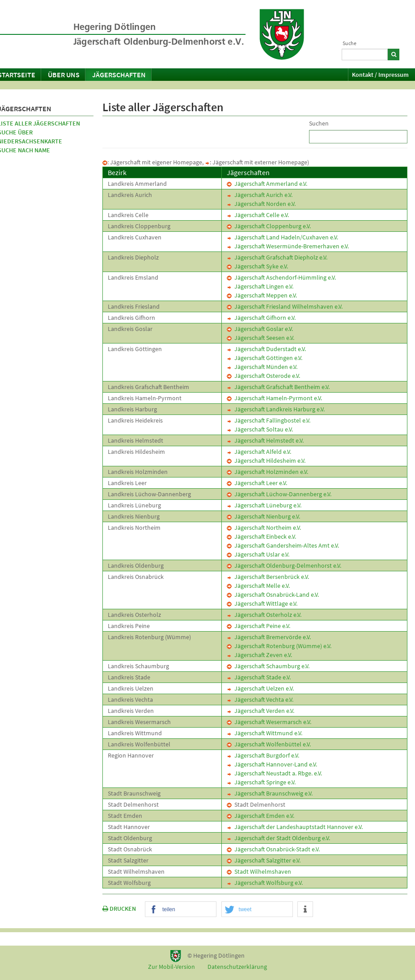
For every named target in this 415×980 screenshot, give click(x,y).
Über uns (64, 75)
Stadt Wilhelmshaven (259, 871)
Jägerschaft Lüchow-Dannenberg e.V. (279, 494)
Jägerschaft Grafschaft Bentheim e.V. (278, 387)
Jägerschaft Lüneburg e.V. (264, 505)
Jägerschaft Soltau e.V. (260, 429)
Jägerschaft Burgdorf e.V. (263, 755)
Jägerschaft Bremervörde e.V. (269, 637)
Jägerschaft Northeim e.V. (264, 528)
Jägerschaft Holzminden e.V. (267, 472)
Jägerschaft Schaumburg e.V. (268, 666)
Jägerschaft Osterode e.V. (263, 376)
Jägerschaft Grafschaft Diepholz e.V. (277, 257)
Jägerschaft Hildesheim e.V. (266, 461)
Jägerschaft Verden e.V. (260, 711)
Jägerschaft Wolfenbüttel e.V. (269, 744)
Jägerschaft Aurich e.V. (260, 195)
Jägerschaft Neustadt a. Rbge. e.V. (274, 773)
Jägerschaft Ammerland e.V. (267, 184)
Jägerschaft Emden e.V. (260, 816)
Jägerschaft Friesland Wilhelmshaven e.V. (285, 306)
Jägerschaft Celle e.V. (258, 215)
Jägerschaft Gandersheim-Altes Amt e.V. (283, 545)
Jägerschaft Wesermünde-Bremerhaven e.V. (288, 246)
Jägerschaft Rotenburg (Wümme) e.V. (279, 646)
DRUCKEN (119, 909)
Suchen (319, 123)
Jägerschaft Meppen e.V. (262, 295)
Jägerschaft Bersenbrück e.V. (268, 577)
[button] (181, 910)
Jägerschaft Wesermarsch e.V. (269, 722)
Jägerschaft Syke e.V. (257, 266)
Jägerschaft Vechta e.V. (260, 699)
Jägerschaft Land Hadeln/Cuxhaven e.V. (282, 237)
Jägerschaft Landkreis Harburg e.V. (276, 409)
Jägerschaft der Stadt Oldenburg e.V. (278, 838)
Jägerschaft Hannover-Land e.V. (272, 764)
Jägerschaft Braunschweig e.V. (270, 793)
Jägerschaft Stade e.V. (259, 677)
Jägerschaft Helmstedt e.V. (265, 440)
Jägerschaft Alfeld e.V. (259, 452)
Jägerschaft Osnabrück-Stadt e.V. (273, 849)
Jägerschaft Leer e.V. (257, 483)
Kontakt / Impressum (380, 75)
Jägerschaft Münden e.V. (262, 367)
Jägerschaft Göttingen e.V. (265, 358)
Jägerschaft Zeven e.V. (259, 655)
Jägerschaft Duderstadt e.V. (266, 349)
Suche (349, 43)
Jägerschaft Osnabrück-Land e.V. (273, 595)
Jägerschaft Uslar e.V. (258, 554)
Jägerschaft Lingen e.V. (260, 286)
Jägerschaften (119, 75)
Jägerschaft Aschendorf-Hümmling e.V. (281, 277)
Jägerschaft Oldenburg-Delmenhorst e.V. (284, 565)
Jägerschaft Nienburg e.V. (263, 516)
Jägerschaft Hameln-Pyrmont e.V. (274, 398)
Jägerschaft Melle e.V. (258, 586)
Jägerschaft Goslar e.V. (260, 329)
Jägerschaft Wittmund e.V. (265, 733)
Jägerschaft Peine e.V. (258, 626)
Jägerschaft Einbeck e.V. (261, 536)
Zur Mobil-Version (172, 967)
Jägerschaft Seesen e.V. (260, 338)
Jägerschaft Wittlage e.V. (262, 603)
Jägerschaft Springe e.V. (261, 782)
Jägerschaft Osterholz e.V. (264, 615)
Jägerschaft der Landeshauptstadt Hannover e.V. (295, 827)
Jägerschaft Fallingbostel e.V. (269, 420)
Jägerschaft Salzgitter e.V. (264, 860)
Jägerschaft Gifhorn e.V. (261, 318)
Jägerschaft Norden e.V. (261, 204)
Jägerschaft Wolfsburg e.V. (265, 883)
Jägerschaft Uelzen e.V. (260, 688)
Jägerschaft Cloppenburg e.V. (269, 226)
